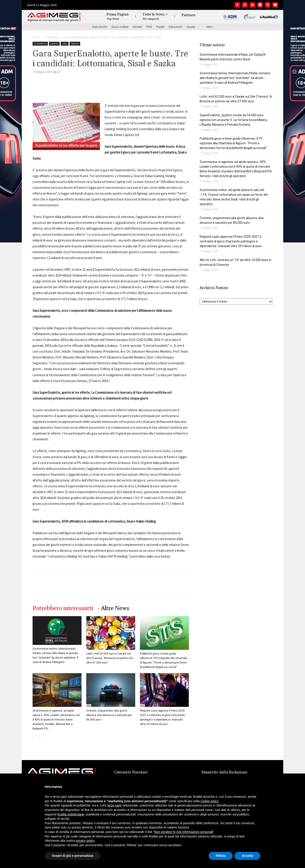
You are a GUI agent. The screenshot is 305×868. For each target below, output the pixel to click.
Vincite (137, 27)
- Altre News (113, 608)
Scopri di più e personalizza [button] (73, 856)
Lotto (65, 44)
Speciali (75, 44)
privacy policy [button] (85, 841)
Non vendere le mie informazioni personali (183, 832)
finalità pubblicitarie (71, 814)
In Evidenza (52, 37)
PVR (149, 27)
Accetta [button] (247, 856)
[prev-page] (35, 737)
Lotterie (54, 44)
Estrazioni (175, 27)
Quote (191, 27)
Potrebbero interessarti (63, 608)
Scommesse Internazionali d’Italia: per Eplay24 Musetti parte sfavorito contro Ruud (233, 57)
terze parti (114, 805)
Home (36, 37)
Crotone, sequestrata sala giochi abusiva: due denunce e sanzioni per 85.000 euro (109, 715)
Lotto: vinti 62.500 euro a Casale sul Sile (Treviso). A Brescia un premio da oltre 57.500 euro (109, 658)
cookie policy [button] (209, 801)
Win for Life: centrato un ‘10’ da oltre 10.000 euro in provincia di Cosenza (235, 262)
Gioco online (120, 27)
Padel (160, 27)
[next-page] (43, 737)
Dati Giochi (100, 27)
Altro (210, 27)
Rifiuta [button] (221, 856)
